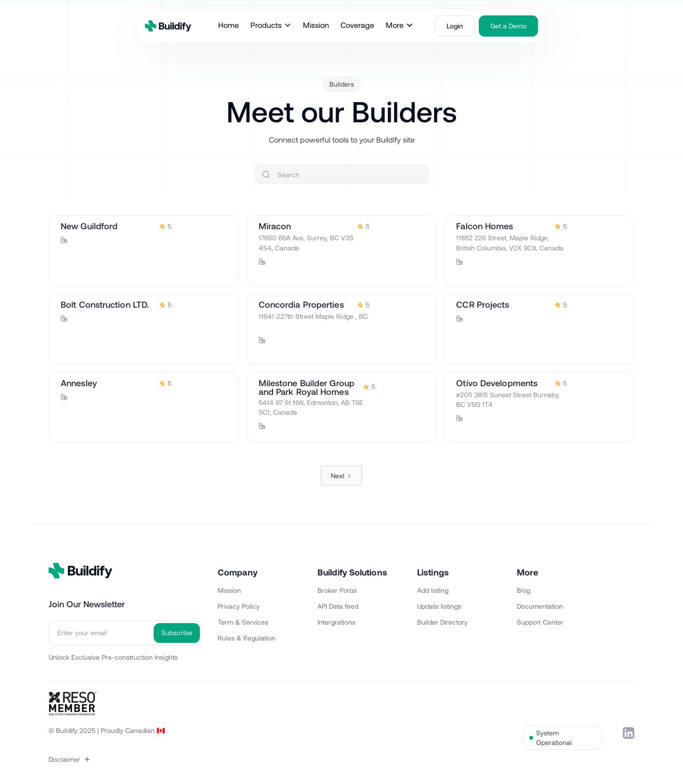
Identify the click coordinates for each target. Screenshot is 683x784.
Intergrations (336, 622)
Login (455, 26)
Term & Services (243, 622)
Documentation (540, 606)
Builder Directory (442, 622)
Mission (229, 590)
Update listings (439, 606)
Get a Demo (508, 26)
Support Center (540, 622)
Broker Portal (337, 590)
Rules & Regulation (247, 638)
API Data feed (338, 606)
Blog (524, 590)
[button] (271, 25)
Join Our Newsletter (87, 604)
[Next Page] (341, 476)
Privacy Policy (239, 606)
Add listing (433, 590)
